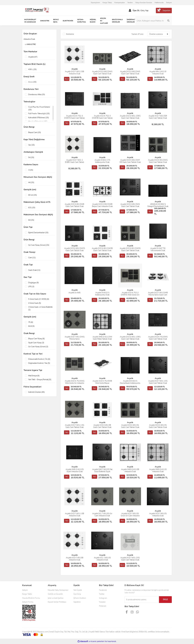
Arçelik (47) (33, 57)
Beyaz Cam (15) (35, 132)
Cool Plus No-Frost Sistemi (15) (39, 108)
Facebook (103, 590)
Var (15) (31, 145)
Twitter (102, 594)
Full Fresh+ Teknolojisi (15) (39, 114)
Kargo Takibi (27, 594)
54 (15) (31, 157)
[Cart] (164, 10)
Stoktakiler (70, 34)
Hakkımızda (159, 3)
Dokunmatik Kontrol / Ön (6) (39, 359)
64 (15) (31, 220)
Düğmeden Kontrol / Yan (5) (39, 363)
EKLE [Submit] (165, 599)
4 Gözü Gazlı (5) (35, 303)
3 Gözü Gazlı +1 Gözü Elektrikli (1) (40, 308)
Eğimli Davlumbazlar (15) (38, 233)
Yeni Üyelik (78, 590)
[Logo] (36, 10)
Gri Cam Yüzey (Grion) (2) (38, 347)
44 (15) (31, 183)
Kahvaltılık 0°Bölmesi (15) (39, 118)
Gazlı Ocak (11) (34, 270)
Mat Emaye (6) (34, 376)
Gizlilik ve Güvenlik (55, 594)
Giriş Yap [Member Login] (145, 10)
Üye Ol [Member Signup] (136, 10)
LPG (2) (31, 287)
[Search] (154, 21)
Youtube (102, 602)
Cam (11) (32, 258)
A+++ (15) (32, 82)
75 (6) (31, 322)
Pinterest (103, 606)
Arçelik (75, 69)
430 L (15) (32, 69)
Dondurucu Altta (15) (37, 94)
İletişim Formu (28, 602)
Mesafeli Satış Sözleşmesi (58, 590)
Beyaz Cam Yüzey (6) (36, 339)
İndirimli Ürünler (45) (36, 392)
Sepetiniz (77, 602)
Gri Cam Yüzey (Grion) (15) (39, 245)
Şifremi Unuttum (80, 598)
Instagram (103, 598)
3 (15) (31, 170)
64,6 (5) (31, 326)
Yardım (130, 3)
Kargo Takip (107, 3)
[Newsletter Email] (142, 600)
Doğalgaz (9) (33, 283)
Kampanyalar (120, 3)
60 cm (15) (33, 195)
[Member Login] (130, 10)
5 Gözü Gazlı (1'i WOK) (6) (39, 299)
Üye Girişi (77, 594)
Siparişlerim (95, 3)
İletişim (169, 3)
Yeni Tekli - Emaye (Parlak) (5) (40, 380)
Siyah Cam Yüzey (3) (36, 343)
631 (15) (32, 208)
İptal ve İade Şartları (56, 598)
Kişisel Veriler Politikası (57, 602)
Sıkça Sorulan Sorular (144, 3)
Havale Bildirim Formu (31, 598)
